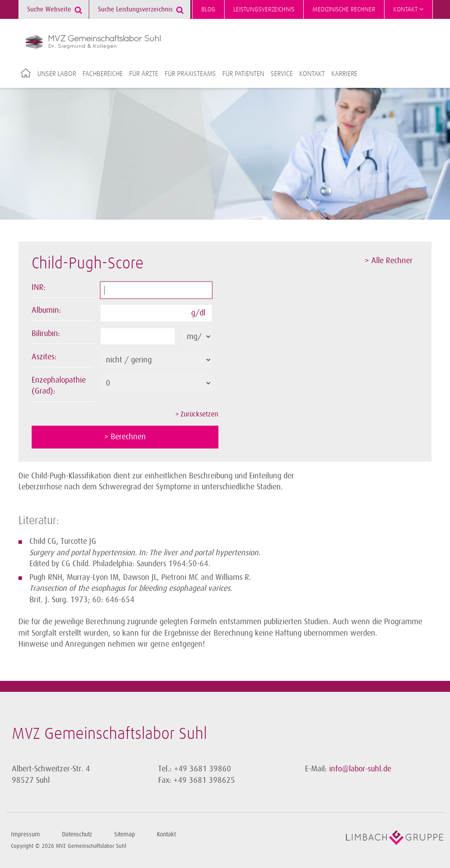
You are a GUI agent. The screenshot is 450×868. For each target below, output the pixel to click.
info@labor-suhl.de (360, 769)
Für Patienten (243, 74)
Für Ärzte (144, 74)
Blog (208, 9)
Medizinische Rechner (344, 9)
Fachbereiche (103, 74)
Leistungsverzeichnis (264, 9)
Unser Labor (57, 74)
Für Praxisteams (190, 74)
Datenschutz (77, 834)
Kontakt (408, 9)
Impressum (25, 834)
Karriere (344, 74)
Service (282, 74)
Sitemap (125, 834)
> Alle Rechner (389, 260)
